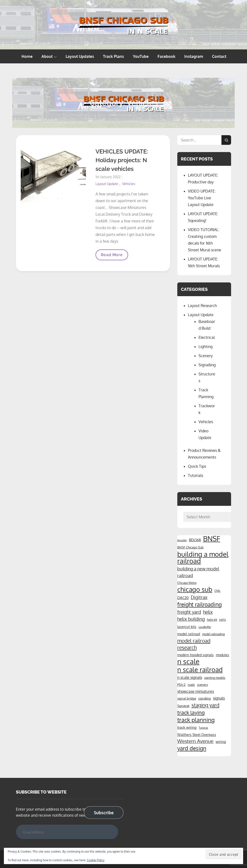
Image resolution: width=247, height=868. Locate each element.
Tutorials (196, 475)
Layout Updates (80, 56)
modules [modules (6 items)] (223, 655)
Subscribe (104, 813)
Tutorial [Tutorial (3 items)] (203, 728)
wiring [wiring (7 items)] (221, 741)
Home (27, 56)
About (49, 56)
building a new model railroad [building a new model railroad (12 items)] (198, 572)
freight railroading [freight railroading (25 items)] (199, 604)
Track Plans (113, 56)
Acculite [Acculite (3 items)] (182, 540)
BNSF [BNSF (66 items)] (212, 539)
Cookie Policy (96, 860)
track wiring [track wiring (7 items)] (187, 727)
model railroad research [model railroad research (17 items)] (194, 644)
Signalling (207, 365)
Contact (219, 56)
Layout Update (107, 184)
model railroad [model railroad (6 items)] (189, 634)
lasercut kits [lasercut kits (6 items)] (187, 627)
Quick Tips (197, 466)
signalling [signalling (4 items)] (205, 698)
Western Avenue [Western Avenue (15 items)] (195, 741)
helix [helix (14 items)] (208, 612)
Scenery (206, 356)
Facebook (166, 56)
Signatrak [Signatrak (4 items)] (183, 706)
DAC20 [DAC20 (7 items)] (183, 598)
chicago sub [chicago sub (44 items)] (195, 589)
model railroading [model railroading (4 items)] (213, 634)
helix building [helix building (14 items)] (191, 619)
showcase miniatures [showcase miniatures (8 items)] (196, 691)
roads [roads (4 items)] (191, 685)
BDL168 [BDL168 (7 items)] (195, 540)
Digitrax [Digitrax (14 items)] (199, 597)
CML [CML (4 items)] (217, 591)
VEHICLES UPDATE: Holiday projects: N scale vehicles (122, 160)
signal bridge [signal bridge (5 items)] (187, 698)
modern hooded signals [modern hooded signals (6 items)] (196, 655)
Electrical (207, 337)
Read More (112, 256)
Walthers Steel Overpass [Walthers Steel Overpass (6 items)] (197, 734)
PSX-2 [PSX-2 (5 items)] (181, 684)
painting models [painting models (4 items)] (215, 678)
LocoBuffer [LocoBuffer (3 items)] (205, 627)
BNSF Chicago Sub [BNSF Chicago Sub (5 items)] (190, 547)
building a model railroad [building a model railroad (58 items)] (203, 557)
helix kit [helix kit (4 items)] (212, 620)
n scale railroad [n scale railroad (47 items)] (200, 669)
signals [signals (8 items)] (219, 698)
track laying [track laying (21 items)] (191, 712)
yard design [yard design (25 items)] (192, 748)
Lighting (206, 347)
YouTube (141, 56)
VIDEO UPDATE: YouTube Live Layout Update (202, 198)
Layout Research (202, 306)
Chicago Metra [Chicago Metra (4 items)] (187, 583)
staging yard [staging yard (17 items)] (205, 705)
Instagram (194, 56)
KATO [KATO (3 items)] (223, 620)
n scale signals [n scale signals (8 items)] (190, 677)
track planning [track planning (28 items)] (196, 720)
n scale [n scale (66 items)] (188, 661)
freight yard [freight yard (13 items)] (189, 612)
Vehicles (129, 184)
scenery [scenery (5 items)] (202, 684)
